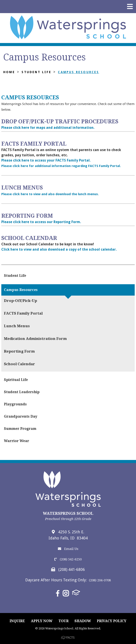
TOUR (64, 621)
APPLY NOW (42, 621)
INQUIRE (17, 621)
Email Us (68, 549)
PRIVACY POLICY (112, 621)
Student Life (36, 72)
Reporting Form (19, 351)
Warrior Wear (17, 441)
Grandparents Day (21, 416)
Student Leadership (22, 392)
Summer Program (20, 429)
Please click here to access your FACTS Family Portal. (46, 160)
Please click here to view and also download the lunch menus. (50, 194)
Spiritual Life (16, 380)
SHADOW (83, 621)
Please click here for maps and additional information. (48, 128)
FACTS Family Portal (23, 313)
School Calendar (19, 364)
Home (9, 72)
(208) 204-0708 (100, 580)
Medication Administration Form (35, 339)
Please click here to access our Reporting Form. (41, 222)
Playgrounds (15, 404)
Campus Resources (78, 72)
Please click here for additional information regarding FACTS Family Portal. (61, 166)
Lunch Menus (17, 326)
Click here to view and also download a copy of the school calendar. (59, 249)
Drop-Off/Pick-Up (20, 301)
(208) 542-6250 (68, 559)
